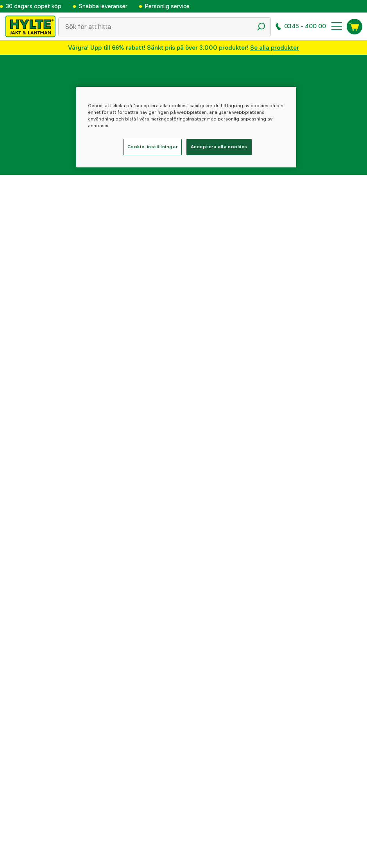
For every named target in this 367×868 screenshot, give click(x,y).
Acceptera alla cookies (219, 147)
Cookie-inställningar (152, 147)
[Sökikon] (261, 27)
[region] (186, 127)
